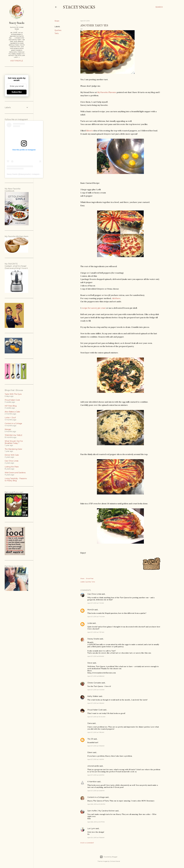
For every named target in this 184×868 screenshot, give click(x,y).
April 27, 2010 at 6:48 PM (96, 791)
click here (116, 298)
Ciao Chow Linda (94, 594)
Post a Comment (87, 843)
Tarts (57, 33)
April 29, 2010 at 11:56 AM (96, 837)
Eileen (90, 752)
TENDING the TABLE (13, 435)
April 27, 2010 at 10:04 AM (96, 717)
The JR (90, 739)
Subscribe (17, 92)
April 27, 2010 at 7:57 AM (96, 632)
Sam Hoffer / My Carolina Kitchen (101, 811)
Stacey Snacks (79, 7)
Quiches (58, 30)
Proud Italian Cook (95, 710)
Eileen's (90, 131)
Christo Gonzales (94, 683)
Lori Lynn (91, 829)
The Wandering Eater (13, 449)
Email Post (90, 578)
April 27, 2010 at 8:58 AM (96, 676)
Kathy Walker (93, 696)
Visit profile (17, 61)
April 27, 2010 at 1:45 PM (96, 759)
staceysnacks (25, 174)
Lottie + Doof (10, 418)
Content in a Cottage (96, 797)
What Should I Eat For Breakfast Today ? (14, 442)
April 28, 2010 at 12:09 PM (96, 804)
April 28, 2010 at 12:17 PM (96, 822)
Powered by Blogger (109, 857)
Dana (90, 723)
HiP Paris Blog (11, 406)
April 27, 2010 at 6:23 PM (96, 775)
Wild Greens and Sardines (15, 473)
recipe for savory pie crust (94, 308)
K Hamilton (92, 782)
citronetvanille (93, 766)
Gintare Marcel (115, 861)
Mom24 (91, 610)
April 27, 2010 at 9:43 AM (96, 690)
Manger (8, 429)
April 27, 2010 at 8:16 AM (96, 656)
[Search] (159, 7)
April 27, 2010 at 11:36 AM (96, 746)
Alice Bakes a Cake (12, 412)
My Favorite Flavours (107, 92)
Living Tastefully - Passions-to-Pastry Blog (16, 480)
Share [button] (57, 21)
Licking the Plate (12, 467)
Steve (90, 663)
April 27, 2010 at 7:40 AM (96, 617)
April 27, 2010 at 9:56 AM (96, 703)
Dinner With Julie (12, 455)
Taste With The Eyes (13, 394)
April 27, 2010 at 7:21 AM (96, 603)
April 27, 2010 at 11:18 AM (96, 732)
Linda (90, 623)
